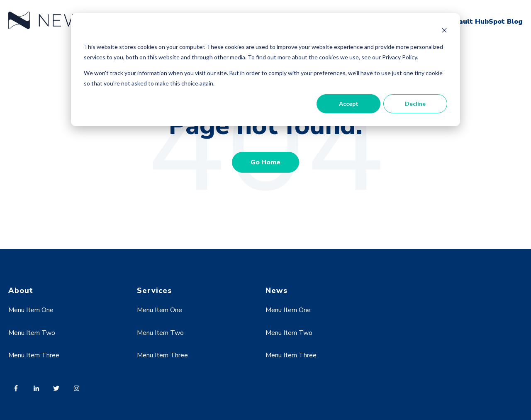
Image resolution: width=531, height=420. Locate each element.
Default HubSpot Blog (484, 22)
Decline (415, 104)
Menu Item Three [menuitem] (34, 355)
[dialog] (265, 70)
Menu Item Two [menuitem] (32, 333)
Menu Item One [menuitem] (31, 310)
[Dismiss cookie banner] (444, 31)
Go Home (265, 162)
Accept (349, 104)
